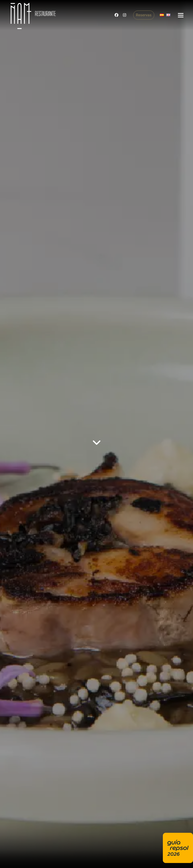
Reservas (144, 15)
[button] (181, 15)
